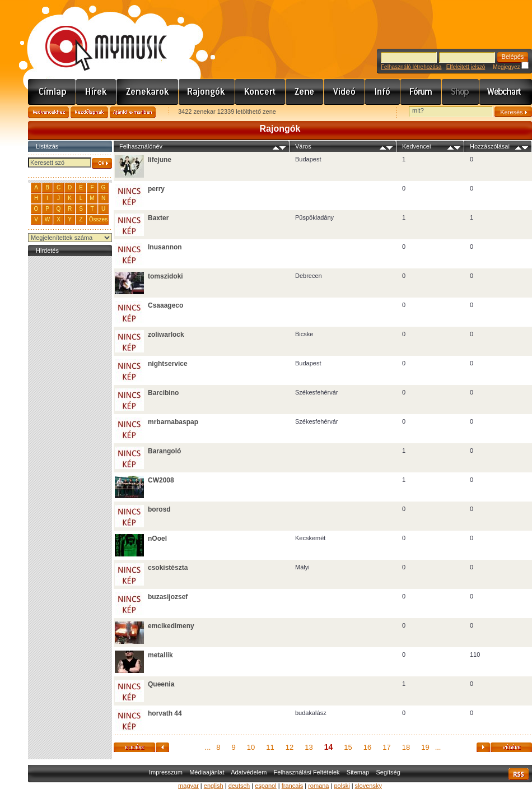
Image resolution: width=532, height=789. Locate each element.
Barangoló (164, 451)
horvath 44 (165, 713)
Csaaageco (165, 305)
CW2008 (161, 480)
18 (406, 747)
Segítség (388, 772)
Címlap (52, 92)
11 (270, 747)
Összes (98, 219)
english (214, 786)
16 (367, 747)
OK (102, 163)
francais (293, 786)
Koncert (260, 92)
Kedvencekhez (48, 112)
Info (383, 92)
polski (342, 786)
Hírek (96, 92)
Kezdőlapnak (89, 112)
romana (318, 786)
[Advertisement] (70, 427)
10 (251, 747)
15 (348, 747)
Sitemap (358, 772)
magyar (188, 786)
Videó (344, 92)
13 (309, 747)
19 (425, 747)
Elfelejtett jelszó (466, 67)
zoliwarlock (166, 335)
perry (156, 189)
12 (290, 747)
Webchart (506, 92)
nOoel (157, 539)
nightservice (168, 364)
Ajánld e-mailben (133, 112)
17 (386, 747)
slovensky (368, 786)
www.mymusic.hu (97, 36)
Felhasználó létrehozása (411, 67)
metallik (160, 655)
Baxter (158, 218)
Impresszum (166, 772)
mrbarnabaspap (173, 422)
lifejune (160, 160)
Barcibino (163, 393)
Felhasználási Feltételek (307, 772)
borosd (159, 509)
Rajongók (207, 92)
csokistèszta (168, 568)
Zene (305, 92)
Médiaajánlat (207, 772)
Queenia (161, 684)
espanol (266, 786)
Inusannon (165, 247)
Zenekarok (148, 92)
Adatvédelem (249, 772)
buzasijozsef (168, 597)
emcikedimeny (171, 626)
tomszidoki (165, 276)
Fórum (421, 92)
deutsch (239, 786)
